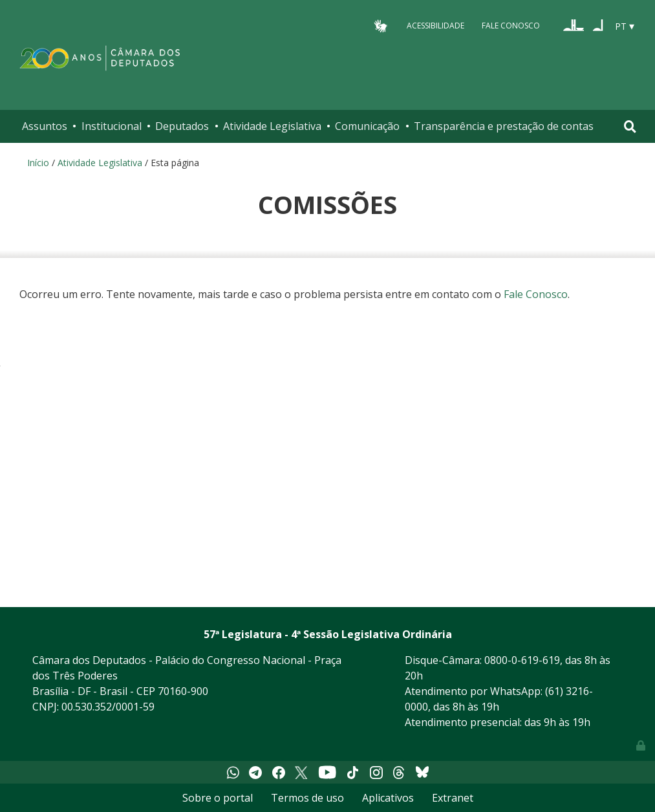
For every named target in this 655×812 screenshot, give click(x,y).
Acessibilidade (435, 26)
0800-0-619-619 (522, 660)
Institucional (112, 126)
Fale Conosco (511, 26)
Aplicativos (388, 798)
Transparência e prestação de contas (504, 126)
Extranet (453, 798)
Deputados (182, 126)
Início (38, 163)
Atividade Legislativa (272, 126)
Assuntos (45, 126)
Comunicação (367, 126)
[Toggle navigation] (630, 126)
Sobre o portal (218, 798)
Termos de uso (307, 798)
